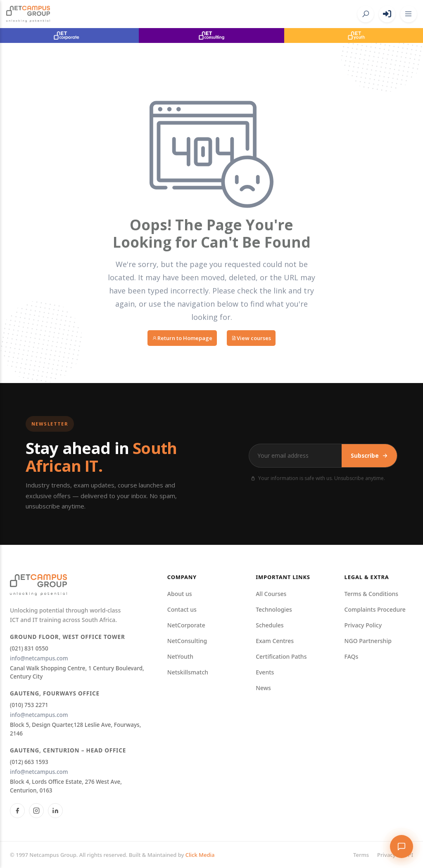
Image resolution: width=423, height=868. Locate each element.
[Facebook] (17, 811)
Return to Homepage (182, 338)
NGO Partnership (368, 641)
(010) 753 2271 (29, 705)
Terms (361, 855)
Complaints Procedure (375, 609)
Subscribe (369, 456)
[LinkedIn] (55, 811)
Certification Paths (281, 656)
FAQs (352, 656)
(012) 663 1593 (29, 762)
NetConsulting (187, 641)
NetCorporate (186, 625)
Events (265, 672)
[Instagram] (36, 811)
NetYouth (180, 656)
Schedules (270, 625)
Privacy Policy (363, 625)
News (263, 688)
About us (180, 594)
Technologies (274, 609)
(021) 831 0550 (29, 648)
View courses (251, 338)
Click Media (200, 855)
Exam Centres (275, 641)
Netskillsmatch (188, 672)
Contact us (182, 609)
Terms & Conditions (371, 594)
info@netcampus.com (39, 658)
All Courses (271, 594)
